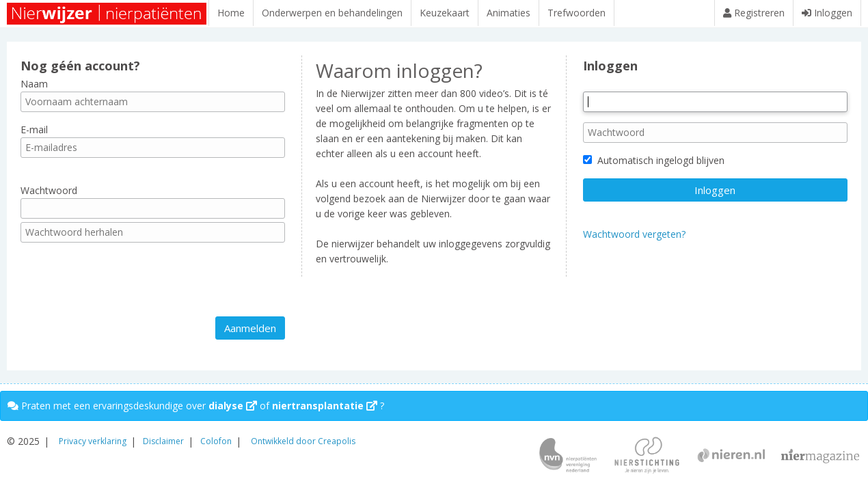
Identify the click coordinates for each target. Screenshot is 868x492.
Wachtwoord (49, 197)
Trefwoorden (577, 13)
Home (231, 13)
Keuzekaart (445, 13)
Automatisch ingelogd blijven (654, 167)
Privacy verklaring (93, 441)
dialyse (233, 406)
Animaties (508, 13)
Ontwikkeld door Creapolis (303, 441)
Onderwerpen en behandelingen (332, 13)
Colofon (216, 441)
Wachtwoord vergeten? (634, 241)
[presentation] (124, 286)
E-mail (34, 136)
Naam (34, 90)
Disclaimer (163, 441)
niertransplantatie (325, 406)
